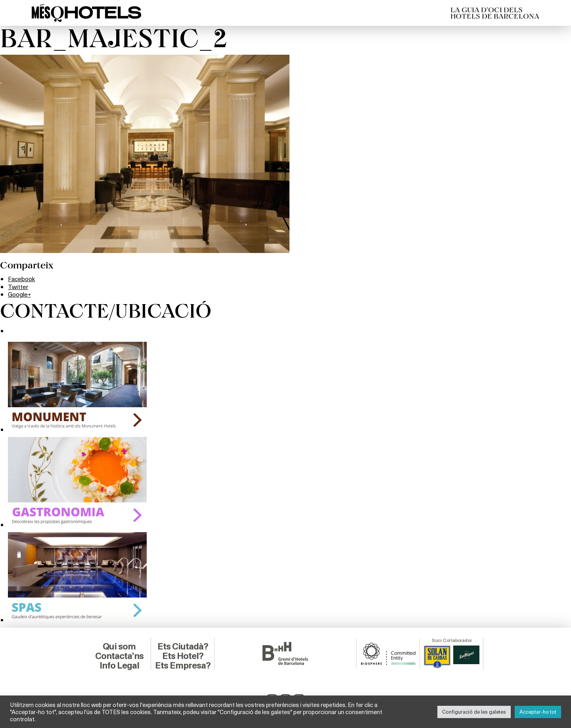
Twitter (18, 286)
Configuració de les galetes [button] (474, 712)
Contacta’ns (119, 655)
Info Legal (119, 665)
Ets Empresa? (183, 665)
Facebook (22, 279)
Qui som (119, 646)
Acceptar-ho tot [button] (538, 712)
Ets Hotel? (183, 655)
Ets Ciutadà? (183, 646)
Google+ (20, 294)
